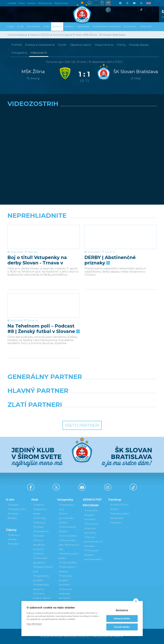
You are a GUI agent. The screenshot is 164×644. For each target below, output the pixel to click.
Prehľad (17, 45)
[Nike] (82, 385)
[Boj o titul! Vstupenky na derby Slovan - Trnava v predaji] (44, 237)
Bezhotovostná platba (68, 556)
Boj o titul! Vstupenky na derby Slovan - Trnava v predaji (37, 260)
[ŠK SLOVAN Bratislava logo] (82, 12)
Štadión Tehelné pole (43, 569)
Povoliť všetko (122, 627)
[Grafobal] (56, 399)
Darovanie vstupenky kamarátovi (65, 594)
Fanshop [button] (146, 26)
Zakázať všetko (122, 619)
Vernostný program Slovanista (65, 580)
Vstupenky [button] (33, 26)
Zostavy (40, 45)
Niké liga (33, 252)
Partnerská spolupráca (40, 560)
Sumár (62, 45)
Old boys (39, 522)
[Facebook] (120, 3)
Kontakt (38, 536)
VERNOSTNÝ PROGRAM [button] (107, 26)
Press (22, 3)
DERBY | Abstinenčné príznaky (110, 260)
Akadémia (83, 26)
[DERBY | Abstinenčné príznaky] (121, 237)
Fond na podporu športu (42, 596)
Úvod (11, 26)
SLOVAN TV (130, 26)
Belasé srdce (61, 3)
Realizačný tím (17, 509)
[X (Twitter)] (127, 3)
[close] (136, 601)
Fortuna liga (61, 35)
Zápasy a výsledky (13, 537)
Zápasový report (81, 45)
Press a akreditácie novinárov (39, 545)
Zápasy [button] (57, 26)
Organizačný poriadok (41, 578)
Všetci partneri (82, 425)
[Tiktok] (141, 10)
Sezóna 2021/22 (40, 35)
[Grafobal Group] (101, 413)
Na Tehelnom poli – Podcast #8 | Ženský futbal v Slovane (43, 329)
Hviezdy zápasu (139, 45)
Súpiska (13, 505)
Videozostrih (39, 53)
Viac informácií (34, 624)
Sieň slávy (39, 518)
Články (121, 45)
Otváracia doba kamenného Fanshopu (119, 518)
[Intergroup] (63, 413)
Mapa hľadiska (68, 562)
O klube (38, 527)
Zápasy (22, 35)
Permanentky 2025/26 (67, 529)
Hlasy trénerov (104, 45)
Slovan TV (110, 252)
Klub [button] (20, 26)
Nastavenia (122, 610)
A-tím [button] (46, 26)
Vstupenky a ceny (67, 507)
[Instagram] (141, 3)
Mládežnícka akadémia (41, 587)
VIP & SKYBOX (68, 536)
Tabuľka (13, 544)
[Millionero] (108, 399)
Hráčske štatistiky (13, 516)
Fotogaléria (19, 53)
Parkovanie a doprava (67, 569)
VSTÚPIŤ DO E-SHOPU (120, 507)
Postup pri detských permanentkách (93, 555)
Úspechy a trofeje (40, 511)
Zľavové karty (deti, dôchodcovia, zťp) (69, 545)
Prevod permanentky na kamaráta (93, 542)
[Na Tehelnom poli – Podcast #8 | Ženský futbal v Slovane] (44, 306)
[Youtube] (134, 3)
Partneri (38, 554)
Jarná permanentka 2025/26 (66, 518)
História (38, 505)
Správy (69, 26)
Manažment (41, 531)
